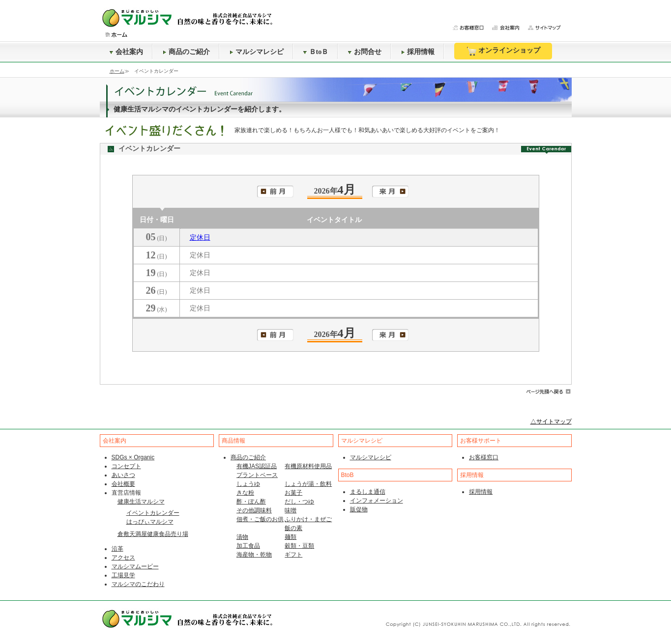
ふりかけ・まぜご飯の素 (308, 524)
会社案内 (126, 52)
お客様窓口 (484, 457)
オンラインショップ (503, 51)
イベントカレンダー (153, 513)
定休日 (200, 238)
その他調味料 (254, 510)
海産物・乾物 (254, 555)
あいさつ (123, 475)
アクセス (123, 558)
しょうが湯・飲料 (308, 484)
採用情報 (418, 52)
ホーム (117, 71)
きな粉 (245, 493)
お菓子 (293, 493)
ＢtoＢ (316, 52)
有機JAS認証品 (257, 466)
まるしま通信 (368, 492)
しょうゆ (248, 484)
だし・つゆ (299, 502)
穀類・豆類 (299, 546)
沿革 (117, 549)
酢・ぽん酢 (251, 502)
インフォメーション (377, 501)
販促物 (359, 509)
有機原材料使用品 (308, 466)
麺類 (291, 537)
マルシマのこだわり (138, 584)
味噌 (291, 510)
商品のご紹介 (186, 52)
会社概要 (123, 484)
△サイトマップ (551, 421)
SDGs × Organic (133, 457)
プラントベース (257, 475)
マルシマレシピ (257, 52)
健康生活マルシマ (141, 502)
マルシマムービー (135, 566)
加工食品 (248, 546)
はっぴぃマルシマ (150, 522)
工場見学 (123, 575)
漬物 (242, 537)
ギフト (293, 555)
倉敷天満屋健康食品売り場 (153, 534)
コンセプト (126, 466)
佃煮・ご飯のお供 (260, 519)
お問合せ (365, 52)
